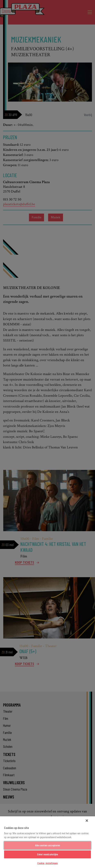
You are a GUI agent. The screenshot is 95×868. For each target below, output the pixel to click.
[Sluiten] (87, 821)
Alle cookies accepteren (48, 845)
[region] (47, 842)
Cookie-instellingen (47, 863)
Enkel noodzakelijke (47, 854)
